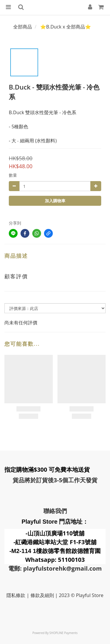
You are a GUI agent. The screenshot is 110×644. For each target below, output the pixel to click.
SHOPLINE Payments (63, 633)
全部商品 (23, 27)
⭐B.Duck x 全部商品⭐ (66, 27)
